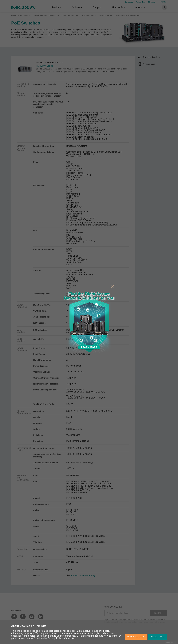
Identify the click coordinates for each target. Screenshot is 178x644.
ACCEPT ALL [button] (157, 637)
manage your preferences (61, 636)
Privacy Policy (55, 638)
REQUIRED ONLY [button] (136, 637)
